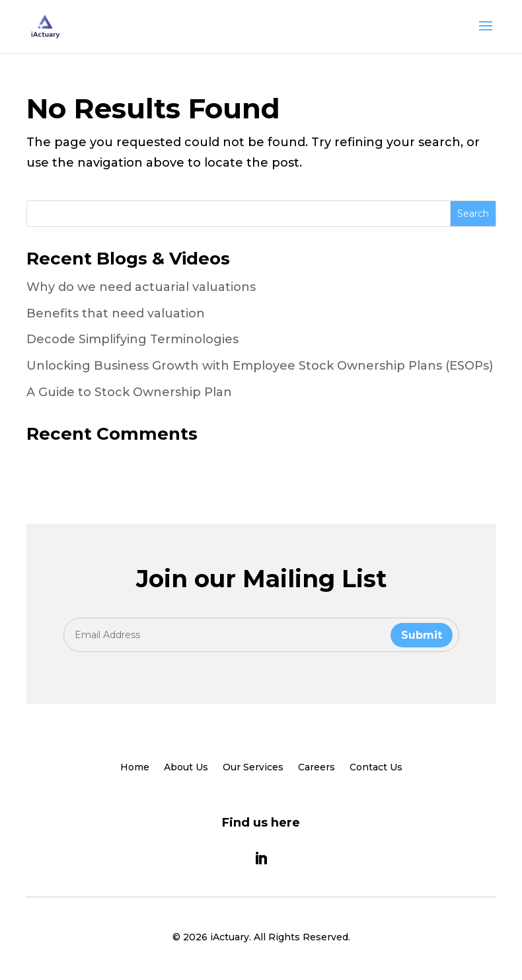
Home (135, 768)
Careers (317, 768)
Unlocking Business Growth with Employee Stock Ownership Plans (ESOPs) (260, 366)
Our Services (253, 768)
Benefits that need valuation (116, 313)
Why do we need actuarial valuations (141, 287)
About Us (186, 768)
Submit (422, 635)
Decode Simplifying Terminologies (132, 339)
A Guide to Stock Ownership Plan (129, 392)
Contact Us (376, 768)
